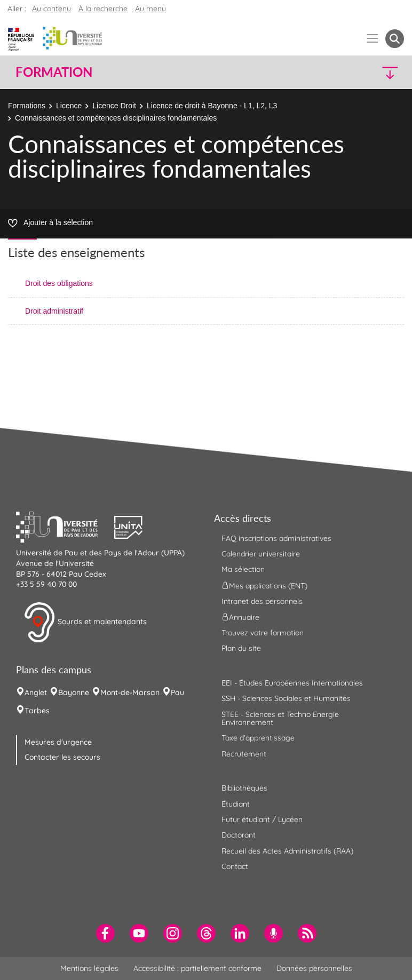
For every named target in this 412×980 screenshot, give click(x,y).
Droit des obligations (59, 283)
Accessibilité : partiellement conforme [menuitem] (197, 968)
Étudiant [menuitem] (236, 804)
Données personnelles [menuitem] (314, 968)
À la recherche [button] (103, 9)
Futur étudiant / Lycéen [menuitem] (262, 819)
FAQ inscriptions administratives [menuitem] (276, 538)
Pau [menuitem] (177, 692)
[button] (357, 72)
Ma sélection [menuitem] (243, 569)
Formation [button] (54, 72)
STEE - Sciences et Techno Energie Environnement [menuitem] (280, 718)
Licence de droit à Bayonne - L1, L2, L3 (212, 106)
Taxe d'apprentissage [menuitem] (258, 738)
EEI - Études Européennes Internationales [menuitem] (292, 683)
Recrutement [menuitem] (244, 754)
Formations (27, 106)
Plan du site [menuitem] (241, 648)
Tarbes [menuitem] (37, 711)
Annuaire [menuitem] (240, 617)
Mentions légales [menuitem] (89, 968)
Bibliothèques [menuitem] (244, 788)
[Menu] (373, 39)
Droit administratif (54, 311)
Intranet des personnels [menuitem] (262, 601)
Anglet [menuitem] (36, 692)
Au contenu (51, 9)
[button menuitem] (395, 39)
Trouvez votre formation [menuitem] (263, 633)
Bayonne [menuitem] (74, 692)
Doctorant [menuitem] (239, 835)
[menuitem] (105, 933)
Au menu (150, 9)
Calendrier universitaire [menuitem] (261, 554)
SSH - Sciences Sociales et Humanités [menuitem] (286, 698)
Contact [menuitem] (235, 866)
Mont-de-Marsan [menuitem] (130, 692)
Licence (69, 106)
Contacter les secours (62, 757)
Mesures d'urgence (58, 742)
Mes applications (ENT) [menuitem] (264, 585)
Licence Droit (114, 106)
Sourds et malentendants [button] (85, 623)
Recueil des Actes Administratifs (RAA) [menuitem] (287, 851)
